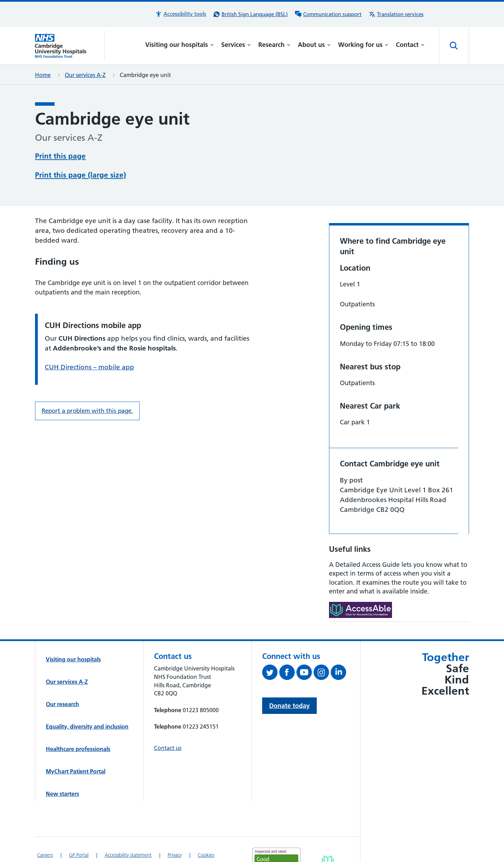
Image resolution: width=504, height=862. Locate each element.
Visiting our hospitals (180, 45)
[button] (181, 14)
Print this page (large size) (80, 175)
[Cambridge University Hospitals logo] (70, 46)
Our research (62, 704)
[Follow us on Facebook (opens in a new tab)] (288, 674)
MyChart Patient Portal (76, 771)
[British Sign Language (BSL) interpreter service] (250, 14)
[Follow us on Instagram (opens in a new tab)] (322, 674)
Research (274, 45)
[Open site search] (454, 46)
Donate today (289, 706)
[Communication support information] (328, 14)
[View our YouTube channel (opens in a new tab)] (305, 674)
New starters (62, 794)
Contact (410, 45)
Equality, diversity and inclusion (87, 727)
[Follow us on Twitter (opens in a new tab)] (271, 674)
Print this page (60, 156)
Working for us (363, 45)
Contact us (168, 748)
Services (236, 45)
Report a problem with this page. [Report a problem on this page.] (87, 411)
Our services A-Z (85, 75)
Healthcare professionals (78, 749)
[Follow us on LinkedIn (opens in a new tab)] (339, 674)
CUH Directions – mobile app (89, 367)
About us (314, 45)
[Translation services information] (396, 14)
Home (43, 75)
